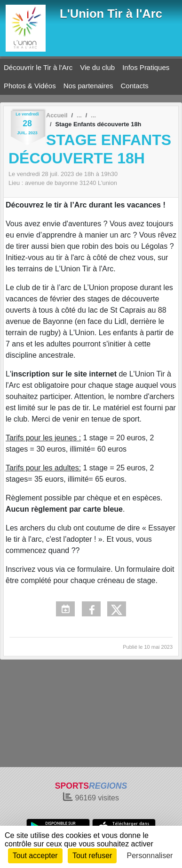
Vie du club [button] (97, 67)
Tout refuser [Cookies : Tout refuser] (92, 856)
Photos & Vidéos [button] (30, 86)
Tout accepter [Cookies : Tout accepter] (35, 856)
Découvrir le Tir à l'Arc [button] (38, 67)
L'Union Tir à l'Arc (111, 14)
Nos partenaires (88, 86)
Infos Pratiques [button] (146, 67)
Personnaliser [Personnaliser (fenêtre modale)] (150, 856)
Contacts (135, 86)
